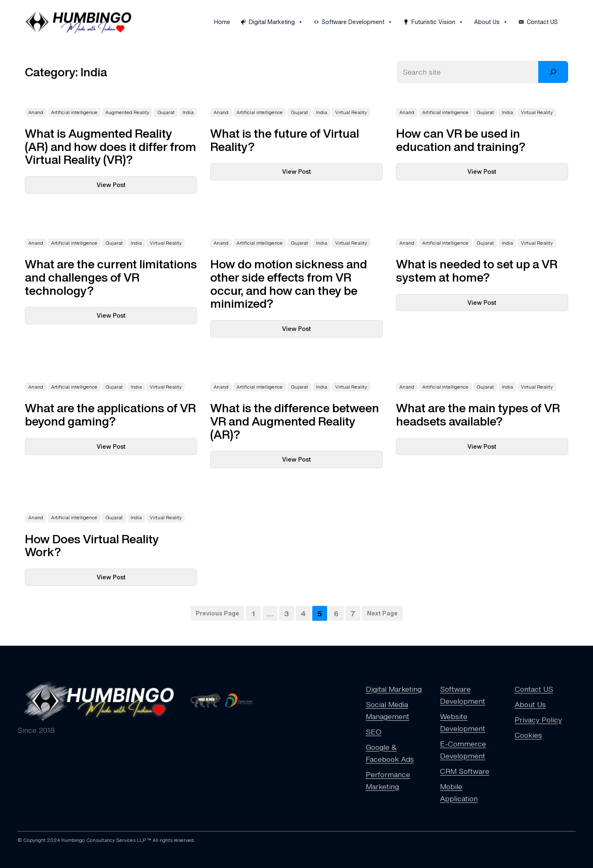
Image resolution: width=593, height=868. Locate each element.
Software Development (357, 22)
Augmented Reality (127, 112)
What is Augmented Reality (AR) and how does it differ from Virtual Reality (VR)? (111, 147)
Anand (36, 112)
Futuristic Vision (437, 22)
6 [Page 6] (336, 613)
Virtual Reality (351, 112)
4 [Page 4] (303, 613)
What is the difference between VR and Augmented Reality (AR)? (295, 421)
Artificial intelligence (74, 112)
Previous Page (218, 613)
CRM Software (465, 771)
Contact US (542, 22)
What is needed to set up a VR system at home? (477, 271)
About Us (491, 22)
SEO (374, 732)
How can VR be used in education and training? (461, 140)
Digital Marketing (276, 22)
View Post (128, 183)
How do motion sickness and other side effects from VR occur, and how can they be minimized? (289, 284)
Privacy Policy (538, 720)
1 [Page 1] (253, 613)
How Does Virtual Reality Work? (92, 546)
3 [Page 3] (287, 613)
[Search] (553, 72)
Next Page (382, 613)
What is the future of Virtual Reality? (285, 140)
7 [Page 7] (353, 613)
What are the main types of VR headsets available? (478, 415)
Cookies (528, 735)
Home (222, 22)
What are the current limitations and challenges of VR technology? (111, 277)
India (188, 112)
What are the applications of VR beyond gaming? (110, 415)
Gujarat (166, 112)
